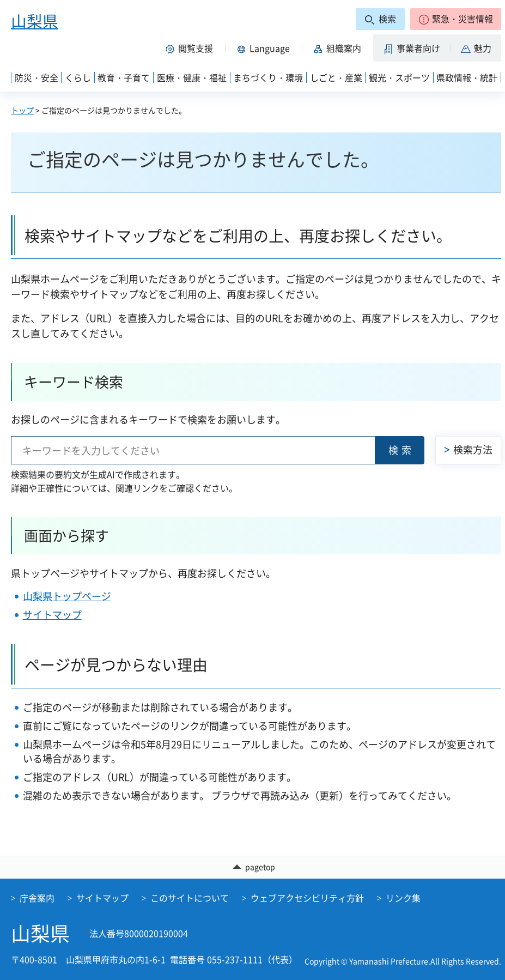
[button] (456, 19)
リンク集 (403, 898)
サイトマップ (52, 615)
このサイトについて (190, 898)
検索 (401, 450)
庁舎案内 (37, 898)
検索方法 (473, 449)
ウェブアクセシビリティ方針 (307, 898)
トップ (22, 110)
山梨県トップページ (67, 596)
